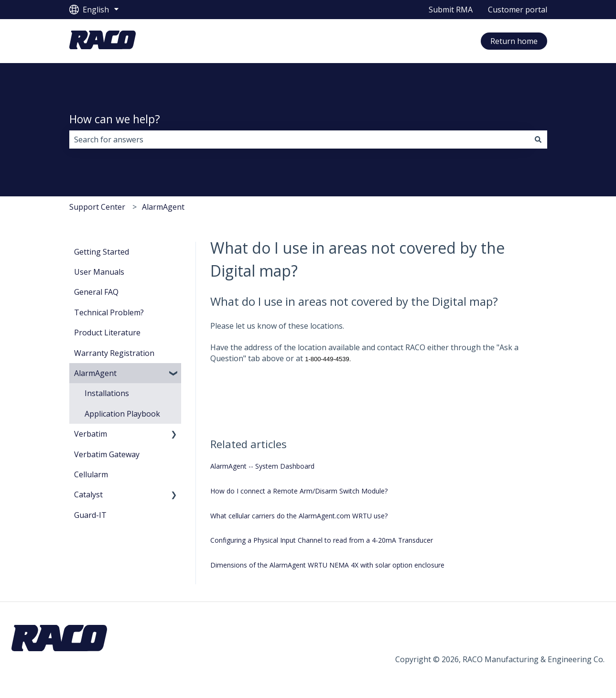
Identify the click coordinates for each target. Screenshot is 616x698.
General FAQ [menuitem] (96, 292)
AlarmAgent (163, 207)
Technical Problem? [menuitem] (109, 312)
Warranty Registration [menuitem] (114, 353)
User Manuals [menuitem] (99, 272)
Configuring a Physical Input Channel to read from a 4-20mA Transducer (322, 540)
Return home (514, 41)
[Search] (538, 140)
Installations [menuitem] (107, 393)
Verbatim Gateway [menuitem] (107, 454)
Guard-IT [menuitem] (90, 515)
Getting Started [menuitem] (102, 252)
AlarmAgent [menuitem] (95, 373)
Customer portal (518, 10)
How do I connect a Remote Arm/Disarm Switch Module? (299, 491)
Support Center (97, 207)
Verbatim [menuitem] (91, 434)
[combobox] (299, 140)
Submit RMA (451, 10)
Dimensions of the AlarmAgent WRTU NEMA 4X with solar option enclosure (327, 565)
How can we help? (115, 119)
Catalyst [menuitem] (88, 494)
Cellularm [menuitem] (91, 474)
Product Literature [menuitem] (107, 333)
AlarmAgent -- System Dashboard (262, 466)
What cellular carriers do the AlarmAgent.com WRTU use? (299, 516)
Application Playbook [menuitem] (122, 414)
